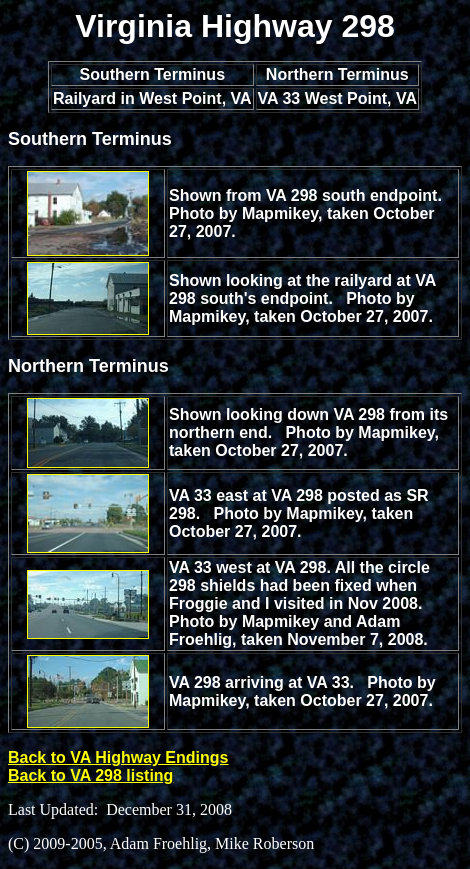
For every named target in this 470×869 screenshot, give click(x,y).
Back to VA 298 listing (90, 775)
